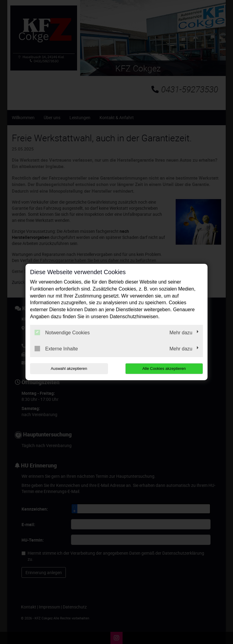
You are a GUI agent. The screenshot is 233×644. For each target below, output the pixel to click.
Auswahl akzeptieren (69, 368)
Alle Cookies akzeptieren (164, 368)
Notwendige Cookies (62, 332)
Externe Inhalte (56, 349)
